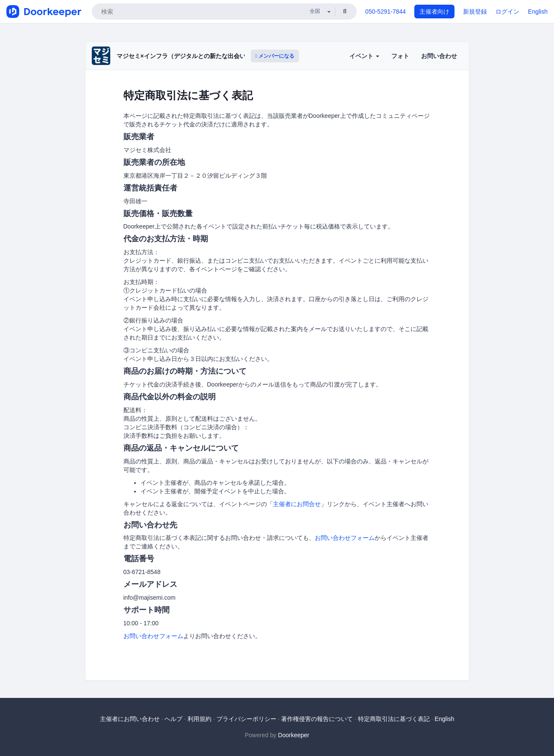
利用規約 (199, 719)
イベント (364, 56)
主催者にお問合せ (297, 504)
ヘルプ (173, 719)
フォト (400, 56)
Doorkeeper (294, 735)
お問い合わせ (439, 56)
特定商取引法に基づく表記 (394, 719)
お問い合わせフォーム (345, 538)
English (538, 12)
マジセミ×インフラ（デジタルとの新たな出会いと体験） (193, 56)
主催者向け (434, 12)
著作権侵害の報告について (317, 719)
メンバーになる (275, 56)
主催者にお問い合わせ (130, 719)
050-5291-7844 (385, 12)
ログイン (507, 12)
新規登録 (475, 12)
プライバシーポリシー (246, 719)
